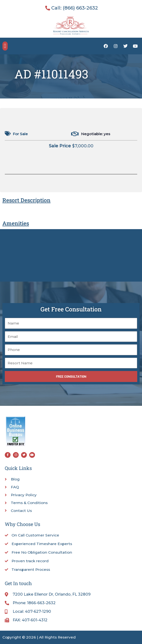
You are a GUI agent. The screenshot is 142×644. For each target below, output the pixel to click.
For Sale (20, 134)
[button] (5, 46)
